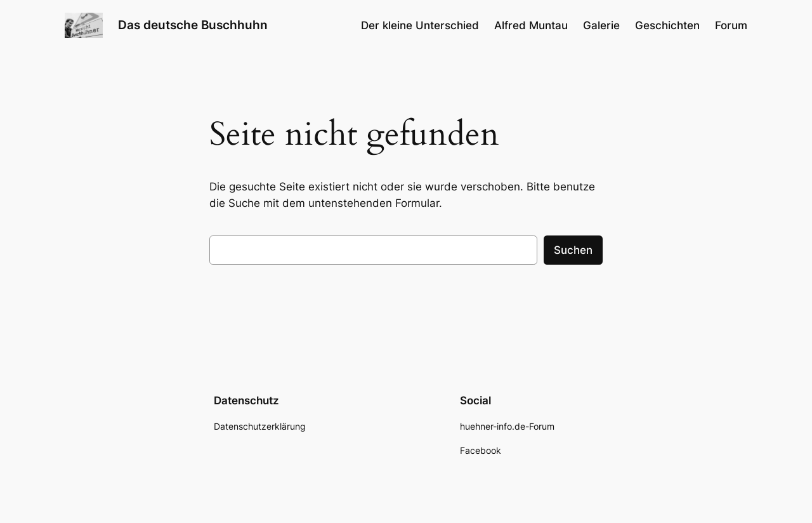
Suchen (573, 250)
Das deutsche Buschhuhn (193, 25)
